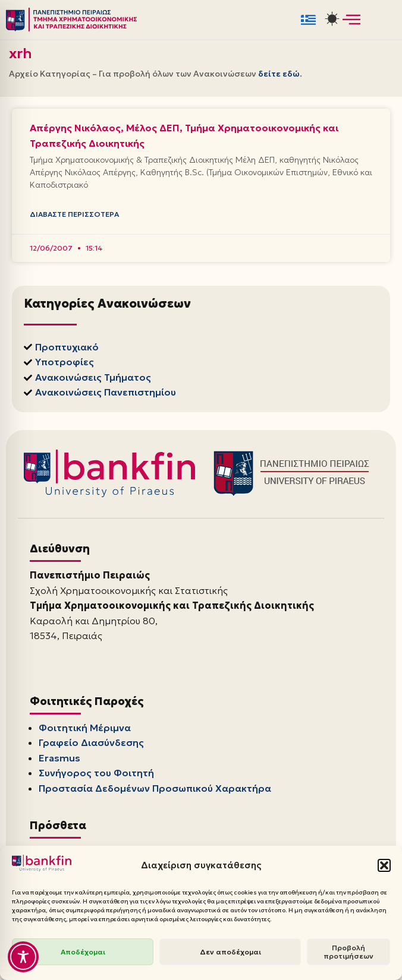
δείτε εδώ (279, 74)
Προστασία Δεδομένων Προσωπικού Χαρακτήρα (155, 788)
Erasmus (59, 758)
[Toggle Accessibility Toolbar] (23, 957)
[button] (384, 865)
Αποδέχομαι (83, 952)
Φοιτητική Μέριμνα (85, 728)
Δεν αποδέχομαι (230, 952)
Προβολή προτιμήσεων (348, 952)
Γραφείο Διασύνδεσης (91, 742)
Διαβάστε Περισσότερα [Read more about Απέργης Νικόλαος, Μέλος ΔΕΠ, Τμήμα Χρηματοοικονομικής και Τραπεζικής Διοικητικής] (74, 214)
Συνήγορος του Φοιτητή (96, 773)
